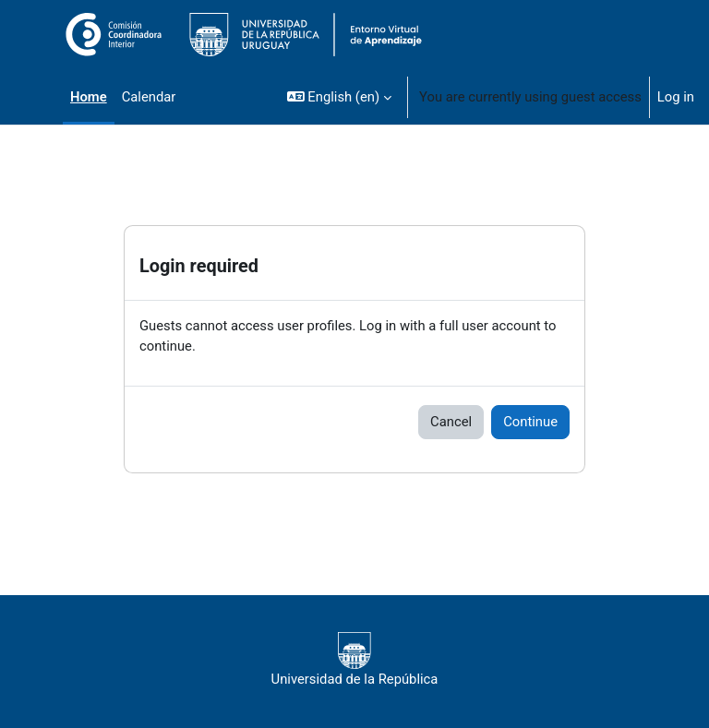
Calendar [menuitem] (149, 97)
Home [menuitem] (89, 97)
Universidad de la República (355, 660)
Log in (676, 97)
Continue (530, 422)
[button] (339, 97)
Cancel (451, 422)
